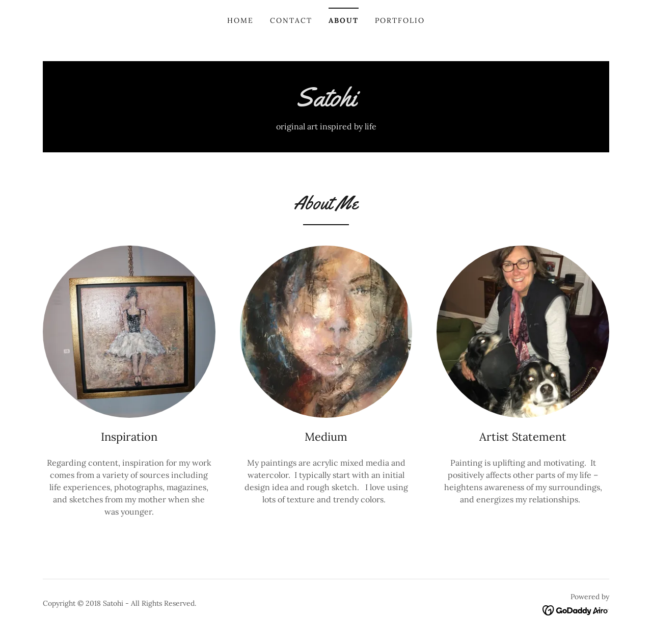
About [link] (344, 20)
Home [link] (240, 20)
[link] (326, 103)
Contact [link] (291, 20)
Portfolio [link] (400, 20)
